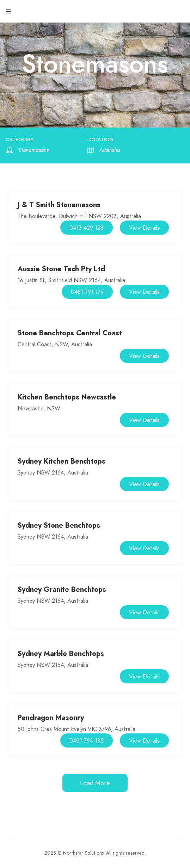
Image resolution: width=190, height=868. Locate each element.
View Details (144, 228)
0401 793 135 (87, 741)
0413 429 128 (87, 228)
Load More (95, 783)
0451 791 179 (87, 292)
